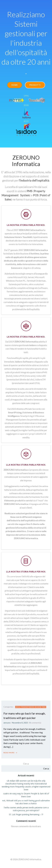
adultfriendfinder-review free (31, 707)
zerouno (7, 723)
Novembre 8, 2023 (20, 723)
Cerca (26, 764)
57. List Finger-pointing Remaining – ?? (26, 814)
